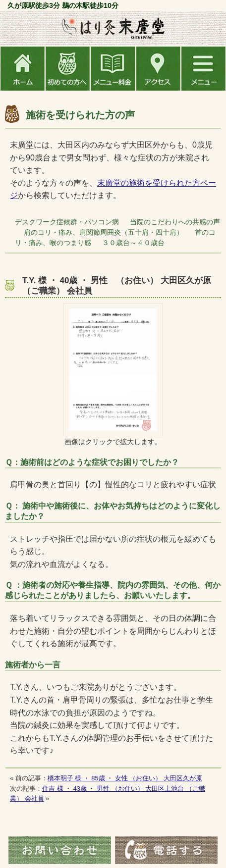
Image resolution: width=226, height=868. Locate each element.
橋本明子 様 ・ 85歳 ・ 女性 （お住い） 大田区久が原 (125, 778)
